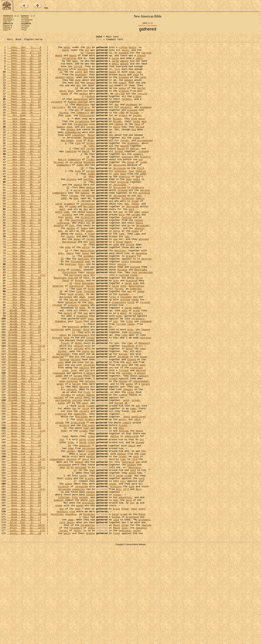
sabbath (59, 592)
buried (140, 145)
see (115, 279)
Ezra (122, 250)
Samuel (61, 145)
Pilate (123, 502)
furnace (124, 437)
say (136, 456)
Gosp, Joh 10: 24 (24, 556)
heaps (73, 59)
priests (72, 207)
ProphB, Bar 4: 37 (24, 427)
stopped (122, 220)
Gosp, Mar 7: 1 (24, 530)
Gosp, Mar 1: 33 (24, 506)
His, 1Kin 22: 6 (24, 164)
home (64, 509)
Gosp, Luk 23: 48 (24, 546)
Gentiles (120, 293)
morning (83, 75)
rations (146, 56)
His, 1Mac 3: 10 (24, 293)
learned (73, 326)
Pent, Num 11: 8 (24, 89)
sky (88, 49)
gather (5, 22)
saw (138, 546)
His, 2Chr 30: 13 (24, 217)
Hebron (134, 171)
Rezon (91, 154)
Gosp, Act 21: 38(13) (27, 609)
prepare (131, 299)
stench (141, 59)
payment (124, 56)
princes (90, 566)
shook (112, 572)
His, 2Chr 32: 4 (24, 220)
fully (112, 348)
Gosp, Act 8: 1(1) (26, 579)
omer (75, 66)
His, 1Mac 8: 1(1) (26, 322)
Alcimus (122, 316)
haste (117, 269)
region (139, 256)
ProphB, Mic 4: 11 (24, 456)
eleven (131, 549)
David (121, 171)
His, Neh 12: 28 (24, 256)
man (139, 227)
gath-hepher (7, 18)
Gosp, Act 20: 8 (24, 606)
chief (80, 495)
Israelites (69, 62)
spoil (63, 394)
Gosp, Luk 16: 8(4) (26, 543)
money (27, 18)
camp (122, 273)
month (70, 85)
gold (126, 473)
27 (75, 569)
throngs (57, 358)
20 (61, 342)
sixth (79, 79)
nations (79, 407)
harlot (76, 453)
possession (146, 319)
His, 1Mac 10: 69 (24, 335)
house (136, 158)
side (71, 523)
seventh (60, 85)
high (71, 345)
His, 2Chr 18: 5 (24, 198)
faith (77, 628)
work (131, 243)
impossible (132, 516)
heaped (146, 388)
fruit (87, 463)
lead (73, 437)
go (129, 263)
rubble (123, 466)
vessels (139, 266)
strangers (138, 375)
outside (27, 25)
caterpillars (81, 394)
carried (120, 105)
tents (79, 273)
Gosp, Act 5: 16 (24, 576)
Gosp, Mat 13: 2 (24, 479)
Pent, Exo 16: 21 (24, 75)
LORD (122, 128)
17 (67, 118)
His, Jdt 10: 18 (24, 273)
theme (134, 322)
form (134, 543)
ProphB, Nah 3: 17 (24, 466)
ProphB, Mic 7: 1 (24, 463)
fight (117, 632)
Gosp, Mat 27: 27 (24, 499)
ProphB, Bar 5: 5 (24, 430)
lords (136, 138)
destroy (146, 303)
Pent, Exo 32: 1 (24, 82)
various (27, 22)
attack (123, 131)
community (83, 128)
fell (81, 309)
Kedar (79, 404)
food (131, 79)
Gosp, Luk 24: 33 (24, 549)
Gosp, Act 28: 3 (24, 612)
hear (116, 592)
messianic (125, 628)
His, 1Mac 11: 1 (24, 339)
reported (71, 174)
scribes (76, 316)
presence (144, 224)
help (123, 201)
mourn (117, 145)
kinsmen (124, 345)
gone (78, 89)
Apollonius (88, 293)
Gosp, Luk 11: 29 (24, 540)
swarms (91, 466)
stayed (140, 523)
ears (124, 365)
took (134, 319)
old (115, 378)
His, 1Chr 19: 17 (24, 174)
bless (139, 260)
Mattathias (69, 283)
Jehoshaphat (141, 450)
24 (85, 204)
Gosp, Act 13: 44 (24, 592)
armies (91, 632)
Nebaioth (144, 404)
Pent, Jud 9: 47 (24, 115)
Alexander (88, 332)
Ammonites (83, 118)
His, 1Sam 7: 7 (24, 138)
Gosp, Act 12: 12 (24, 585)
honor (129, 410)
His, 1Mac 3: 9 (24, 289)
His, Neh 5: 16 (24, 243)
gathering (6, 25)
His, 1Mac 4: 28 (24, 306)
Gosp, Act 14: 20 (24, 595)
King (78, 332)
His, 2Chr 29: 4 (24, 207)
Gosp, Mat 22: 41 (24, 492)
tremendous (119, 355)
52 (62, 303)
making (115, 516)
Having (91, 335)
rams (130, 404)
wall (62, 243)
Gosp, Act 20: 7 (24, 602)
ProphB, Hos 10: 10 (24, 446)
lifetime (64, 589)
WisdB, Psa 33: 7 (24, 368)
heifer (141, 98)
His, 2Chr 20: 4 (24, 201)
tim (25, 29)
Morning (63, 75)
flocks (65, 404)
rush (124, 394)
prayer (117, 585)
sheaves (128, 459)
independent (57, 543)
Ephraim (90, 124)
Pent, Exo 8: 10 (24, 59)
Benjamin (89, 240)
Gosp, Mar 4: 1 (24, 520)
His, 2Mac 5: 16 (24, 352)
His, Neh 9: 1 (24, 253)
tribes (137, 108)
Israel (137, 131)
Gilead (64, 128)
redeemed (146, 378)
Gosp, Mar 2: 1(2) (26, 509)
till (117, 75)
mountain (81, 82)
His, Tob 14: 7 (24, 263)
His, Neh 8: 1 (24, 247)
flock (79, 378)
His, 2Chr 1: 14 (24, 181)
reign (137, 628)
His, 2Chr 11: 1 (24, 187)
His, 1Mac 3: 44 (24, 299)
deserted (58, 420)
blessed (144, 279)
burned (119, 476)
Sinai (125, 622)
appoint (144, 443)
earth (86, 289)
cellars (138, 368)
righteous (63, 260)
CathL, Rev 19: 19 (24, 632)
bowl (123, 368)
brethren (123, 211)
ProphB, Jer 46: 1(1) (26, 424)
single (123, 49)
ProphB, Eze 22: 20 (24, 437)
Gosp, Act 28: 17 (24, 615)
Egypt (91, 339)
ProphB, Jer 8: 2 (24, 417)
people (129, 89)
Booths (79, 329)
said (136, 82)
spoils (122, 309)
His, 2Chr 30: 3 (24, 214)
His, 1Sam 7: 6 (24, 135)
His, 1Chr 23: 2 (24, 177)
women (135, 237)
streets (84, 486)
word (129, 592)
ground (71, 148)
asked (132, 559)
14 (82, 56)
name (143, 410)
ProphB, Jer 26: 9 (24, 420)
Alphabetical (8, 16)
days (71, 102)
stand (69, 566)
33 (65, 506)
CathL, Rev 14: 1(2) (26, 628)
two (139, 79)
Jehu (92, 167)
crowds (91, 479)
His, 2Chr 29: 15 (24, 211)
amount (124, 66)
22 (61, 79)
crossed (132, 124)
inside (59, 499)
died (69, 145)
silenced (61, 489)
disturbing (69, 319)
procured (131, 329)
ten (111, 95)
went (144, 138)
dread (135, 234)
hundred (141, 198)
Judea (84, 266)
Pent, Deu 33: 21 (24, 105)
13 (68, 217)
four (131, 198)
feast (66, 329)
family (140, 230)
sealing (146, 622)
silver (136, 473)
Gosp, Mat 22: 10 (24, 486)
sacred (73, 352)
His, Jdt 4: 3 (24, 266)
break (116, 602)
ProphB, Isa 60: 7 (24, 404)
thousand (136, 306)
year (88, 306)
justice (142, 105)
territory (59, 121)
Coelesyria (76, 335)
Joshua (91, 108)
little (78, 72)
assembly (69, 237)
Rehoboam (89, 158)
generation (81, 111)
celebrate (138, 217)
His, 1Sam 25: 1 (24, 145)
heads (64, 105)
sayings (72, 543)
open (129, 207)
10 (76, 98)
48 (71, 332)
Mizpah (134, 128)
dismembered (73, 151)
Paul (134, 602)
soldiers (126, 121)
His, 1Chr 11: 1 (24, 171)
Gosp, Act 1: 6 (24, 559)
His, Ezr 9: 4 (24, 234)
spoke (59, 598)
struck (130, 286)
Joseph (91, 56)
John (62, 553)
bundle (116, 612)
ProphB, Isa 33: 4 (24, 394)
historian (57, 609)
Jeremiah (129, 407)
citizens (57, 115)
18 (85, 167)
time (68, 131)
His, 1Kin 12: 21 (24, 158)
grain (136, 365)
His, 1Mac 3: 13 (24, 296)
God (134, 148)
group (120, 283)
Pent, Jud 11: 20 (24, 121)
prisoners (135, 391)
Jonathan (89, 342)
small (139, 62)
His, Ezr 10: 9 (24, 240)
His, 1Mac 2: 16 (24, 283)
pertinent (76, 322)
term (26, 27)
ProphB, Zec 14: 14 (24, 473)
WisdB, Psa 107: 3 (24, 381)
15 (85, 211)
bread (125, 602)
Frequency (25, 16)
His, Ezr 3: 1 (24, 227)
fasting (127, 253)
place (135, 269)
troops (113, 446)
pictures (72, 450)
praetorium (78, 499)
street (62, 414)
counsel (72, 459)
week (78, 602)
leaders (138, 177)
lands (131, 381)
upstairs (62, 606)
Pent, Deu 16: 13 (24, 102)
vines (131, 463)
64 (81, 312)
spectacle (128, 546)
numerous (136, 339)
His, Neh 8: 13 (24, 250)
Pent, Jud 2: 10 (24, 111)
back (66, 397)
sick (131, 576)
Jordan (71, 533)
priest (79, 345)
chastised (77, 446)
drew (134, 135)
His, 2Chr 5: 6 (24, 184)
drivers (145, 181)
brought (57, 397)
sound (83, 563)
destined (81, 553)
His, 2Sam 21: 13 (24, 151)
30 (69, 527)
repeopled (59, 440)
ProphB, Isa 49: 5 (24, 397)
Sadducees (80, 489)
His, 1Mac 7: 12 (24, 316)
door (122, 506)
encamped (132, 118)
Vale (137, 141)
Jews (91, 355)
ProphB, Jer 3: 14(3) (26, 407)
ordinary (74, 358)
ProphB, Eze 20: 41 (24, 433)
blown (62, 476)
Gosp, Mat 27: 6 (24, 495)
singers (90, 256)
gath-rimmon (8, 20)
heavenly (141, 625)
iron (130, 388)
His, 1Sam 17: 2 (24, 141)
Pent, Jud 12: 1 (24, 124)
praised (135, 312)
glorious (146, 397)
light (70, 276)
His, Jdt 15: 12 (24, 279)
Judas (86, 296)
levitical (77, 256)
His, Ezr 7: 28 (24, 230)
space (136, 207)
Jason (91, 348)
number (137, 361)
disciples (88, 595)
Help (46, 8)
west (143, 430)
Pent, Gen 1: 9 (24, 49)
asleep (83, 589)
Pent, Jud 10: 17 (24, 118)
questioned (139, 492)
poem (62, 450)
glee (119, 371)
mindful (59, 263)
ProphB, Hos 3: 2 (24, 443)
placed (131, 424)
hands (135, 352)
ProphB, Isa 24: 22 (24, 391)
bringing (116, 576)
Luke (123, 543)
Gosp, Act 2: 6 (24, 563)
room (72, 606)
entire (62, 184)
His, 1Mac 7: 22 (24, 319)
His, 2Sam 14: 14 (24, 148)
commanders (64, 190)
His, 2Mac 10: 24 (24, 355)
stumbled (82, 371)
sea (85, 368)
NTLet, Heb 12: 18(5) (26, 622)
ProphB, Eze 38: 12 (24, 440)
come (71, 530)
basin (132, 49)
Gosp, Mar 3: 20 (24, 516)
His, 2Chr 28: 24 (24, 204)
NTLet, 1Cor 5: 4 (24, 619)
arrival (59, 187)
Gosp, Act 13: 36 (24, 589)
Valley (123, 450)
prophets (133, 164)
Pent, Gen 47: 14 (24, 56)
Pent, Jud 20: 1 (24, 128)
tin (87, 437)
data (86, 322)
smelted (141, 437)
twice (112, 79)
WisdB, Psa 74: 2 (24, 378)
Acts (119, 579)
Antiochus (66, 348)
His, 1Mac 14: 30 (24, 345)
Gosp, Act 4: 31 (24, 572)
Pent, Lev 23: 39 (24, 85)
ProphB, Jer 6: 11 (24, 414)
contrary (83, 121)
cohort (127, 499)
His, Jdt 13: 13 (24, 276)
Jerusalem (76, 187)
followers (76, 625)
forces (124, 161)
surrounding (63, 473)
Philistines (87, 131)
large (115, 62)
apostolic (135, 553)
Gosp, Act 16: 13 (24, 598)
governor (58, 335)
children (89, 430)
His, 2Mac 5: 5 (24, 348)
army (116, 286)
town (86, 506)
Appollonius (136, 335)
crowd (86, 220)
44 (85, 286)
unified (124, 322)
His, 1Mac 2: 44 (24, 286)
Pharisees (81, 492)
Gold (86, 388)
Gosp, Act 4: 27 (24, 569)
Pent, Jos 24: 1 (24, 108)
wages (60, 453)
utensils (124, 204)
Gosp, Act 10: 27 (24, 582)
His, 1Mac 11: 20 (24, 342)
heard (70, 296)
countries (136, 433)
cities (73, 227)
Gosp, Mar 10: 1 (24, 533)
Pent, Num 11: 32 (24, 92)
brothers (144, 615)
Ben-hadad (67, 161)
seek (116, 201)
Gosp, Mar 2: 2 (24, 512)
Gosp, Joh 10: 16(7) (26, 553)
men (77, 124)
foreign (145, 355)
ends (68, 289)
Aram (91, 161)
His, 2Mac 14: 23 (24, 358)
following (77, 306)
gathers (6, 29)
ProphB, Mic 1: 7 (24, 453)
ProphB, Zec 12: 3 (24, 469)
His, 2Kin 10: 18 (24, 167)
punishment (28, 20)
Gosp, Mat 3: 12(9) (26, 476)
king (79, 161)
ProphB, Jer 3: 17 (24, 410)
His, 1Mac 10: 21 (24, 329)
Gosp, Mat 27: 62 (24, 502)
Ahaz (92, 204)
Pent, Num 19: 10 (24, 98)
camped (119, 141)
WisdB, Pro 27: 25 (24, 384)
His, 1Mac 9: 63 (24, 326)
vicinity (64, 576)
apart (128, 283)
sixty (125, 306)
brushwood (132, 612)
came (66, 247)
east (129, 427)
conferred (57, 388)
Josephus (71, 609)
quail (122, 92)
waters (68, 368)
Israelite (128, 230)
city (123, 569)
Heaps (59, 59)
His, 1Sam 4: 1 (24, 131)
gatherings (7, 27)
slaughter (78, 154)
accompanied (145, 161)
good (82, 361)
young (86, 414)
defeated (71, 355)
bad (134, 486)
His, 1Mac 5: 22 (24, 309)
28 (61, 256)
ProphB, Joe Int (24, 450)
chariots (127, 181)
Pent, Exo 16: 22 (24, 79)
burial (123, 417)
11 (62, 456)
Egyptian (89, 609)
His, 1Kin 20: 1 (24, 161)
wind (85, 476)
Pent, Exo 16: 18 (24, 66)
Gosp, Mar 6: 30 (24, 527)
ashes (122, 98)
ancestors (125, 589)
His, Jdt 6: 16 (24, 269)
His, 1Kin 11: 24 (24, 154)
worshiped (63, 417)
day (85, 79)
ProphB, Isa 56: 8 (24, 401)
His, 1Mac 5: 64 (24, 312)
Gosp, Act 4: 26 (24, 566)
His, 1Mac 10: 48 (24, 332)
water (67, 49)
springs (145, 220)
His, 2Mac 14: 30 (24, 361)
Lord (141, 566)
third (141, 194)
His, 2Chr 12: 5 (24, 190)
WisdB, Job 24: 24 (24, 365)
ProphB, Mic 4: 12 (24, 459)
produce (124, 85)
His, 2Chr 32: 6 (24, 224)
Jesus (127, 492)
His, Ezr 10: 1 (24, 237)
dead (82, 348)
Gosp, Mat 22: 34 (24, 489)
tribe (130, 378)
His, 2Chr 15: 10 (24, 194)
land (143, 85)
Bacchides (141, 316)
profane (125, 352)
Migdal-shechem (78, 115)
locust (81, 466)
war (117, 118)
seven (63, 102)
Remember (61, 378)
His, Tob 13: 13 (24, 260)
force (139, 326)
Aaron (122, 82)
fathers (127, 111)
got (78, 95)
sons (92, 283)
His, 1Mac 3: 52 (24, 303)
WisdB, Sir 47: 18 (24, 388)
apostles (85, 527)
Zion (124, 625)
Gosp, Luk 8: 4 (24, 536)
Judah (143, 187)
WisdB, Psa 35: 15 (24, 371)
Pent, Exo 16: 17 (24, 62)
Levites (88, 207)
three (86, 482)
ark (141, 184)
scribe (136, 250)
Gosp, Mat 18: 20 (24, 482)
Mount (142, 609)
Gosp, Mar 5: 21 (24, 523)
